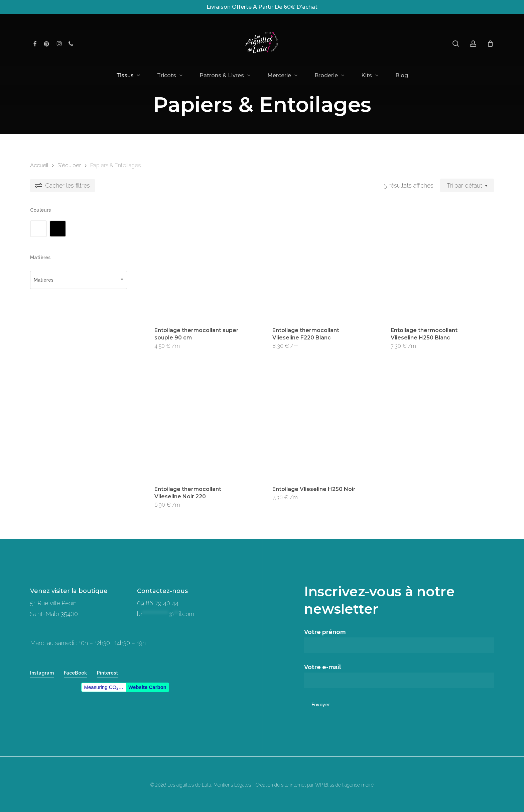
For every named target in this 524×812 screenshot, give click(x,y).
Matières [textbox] (44, 280)
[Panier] (490, 43)
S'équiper (69, 165)
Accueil (39, 165)
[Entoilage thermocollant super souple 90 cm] (202, 263)
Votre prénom (399, 641)
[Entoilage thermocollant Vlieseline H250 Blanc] (438, 263)
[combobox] (467, 186)
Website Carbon (147, 687)
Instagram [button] (42, 673)
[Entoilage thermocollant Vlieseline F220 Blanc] (319, 263)
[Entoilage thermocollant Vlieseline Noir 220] (202, 422)
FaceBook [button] (75, 673)
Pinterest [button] (107, 673)
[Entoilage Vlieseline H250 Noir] (319, 422)
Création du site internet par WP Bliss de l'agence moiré (315, 785)
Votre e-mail (399, 676)
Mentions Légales (232, 785)
